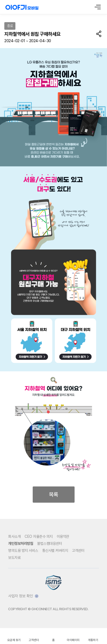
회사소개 (14, 536)
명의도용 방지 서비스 (23, 550)
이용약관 (63, 536)
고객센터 (78, 550)
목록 (54, 495)
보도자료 (14, 558)
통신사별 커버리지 (55, 550)
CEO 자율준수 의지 (39, 536)
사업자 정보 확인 (23, 596)
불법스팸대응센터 (49, 543)
